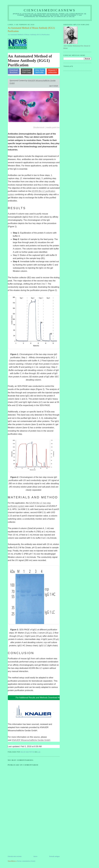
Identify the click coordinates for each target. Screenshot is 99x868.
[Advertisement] (27, 837)
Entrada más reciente (15, 856)
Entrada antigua (54, 856)
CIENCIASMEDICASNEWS (50, 10)
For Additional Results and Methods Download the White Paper (44, 698)
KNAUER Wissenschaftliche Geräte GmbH (31, 740)
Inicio (35, 856)
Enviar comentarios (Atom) (26, 861)
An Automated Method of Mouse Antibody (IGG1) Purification (29, 35)
